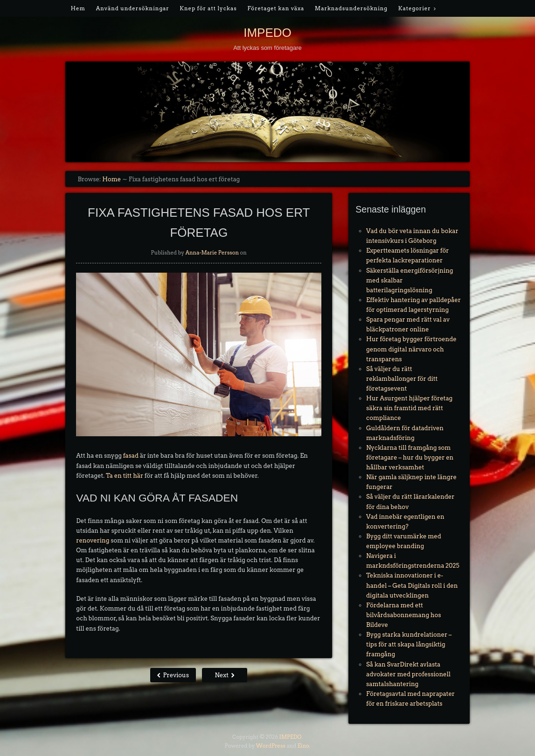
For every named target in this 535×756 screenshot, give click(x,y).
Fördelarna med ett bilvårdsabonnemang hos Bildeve (403, 615)
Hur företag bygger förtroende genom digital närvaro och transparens (411, 349)
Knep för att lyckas (208, 8)
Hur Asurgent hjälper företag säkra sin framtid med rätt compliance (409, 408)
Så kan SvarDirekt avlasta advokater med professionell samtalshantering (408, 674)
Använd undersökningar (133, 8)
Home (111, 179)
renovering (93, 540)
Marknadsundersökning (351, 8)
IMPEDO (267, 33)
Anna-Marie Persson (212, 253)
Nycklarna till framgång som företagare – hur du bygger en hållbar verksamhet (410, 457)
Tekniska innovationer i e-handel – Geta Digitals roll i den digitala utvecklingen (412, 585)
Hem (78, 8)
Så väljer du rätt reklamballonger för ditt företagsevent (402, 379)
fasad (131, 456)
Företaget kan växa (276, 8)
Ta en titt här (125, 476)
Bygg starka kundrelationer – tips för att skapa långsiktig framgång (409, 644)
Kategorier (415, 8)
